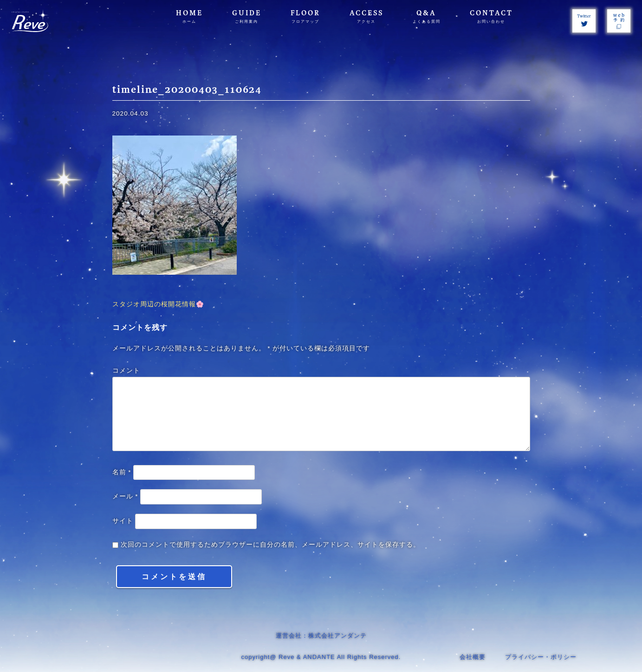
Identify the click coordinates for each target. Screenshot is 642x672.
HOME (189, 16)
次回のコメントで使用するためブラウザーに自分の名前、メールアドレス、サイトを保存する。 (270, 545)
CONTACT (491, 16)
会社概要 (473, 657)
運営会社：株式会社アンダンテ (321, 636)
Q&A (427, 16)
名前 (122, 472)
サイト (123, 521)
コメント (126, 371)
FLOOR (305, 16)
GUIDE (247, 16)
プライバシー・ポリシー (541, 657)
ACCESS (366, 16)
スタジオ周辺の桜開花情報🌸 (158, 304)
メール (125, 496)
